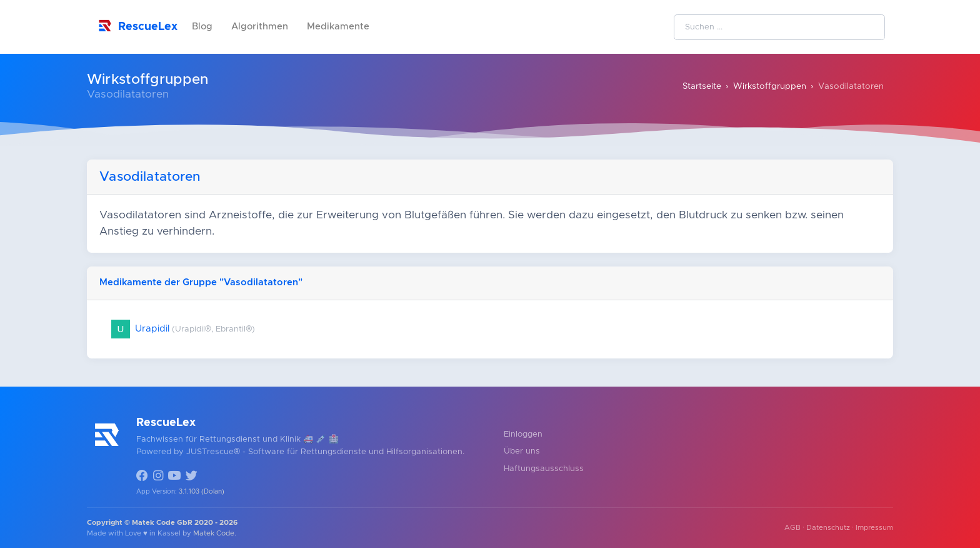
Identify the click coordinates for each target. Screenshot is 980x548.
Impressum (874, 528)
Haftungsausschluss (544, 469)
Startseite (702, 86)
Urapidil (183, 329)
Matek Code (214, 533)
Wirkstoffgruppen (770, 86)
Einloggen (523, 434)
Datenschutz (828, 528)
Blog (202, 27)
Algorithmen (260, 27)
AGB (792, 528)
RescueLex (136, 26)
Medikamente (338, 27)
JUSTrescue (210, 452)
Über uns (522, 451)
